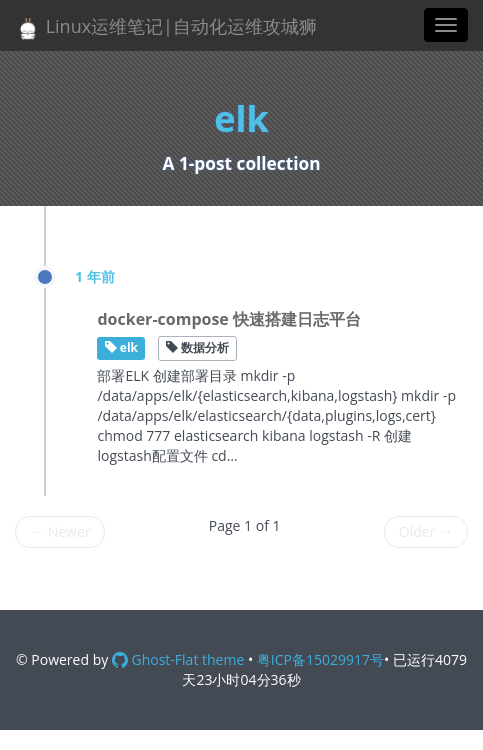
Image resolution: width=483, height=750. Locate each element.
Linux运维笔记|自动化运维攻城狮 (166, 27)
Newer (60, 531)
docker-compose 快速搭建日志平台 (228, 319)
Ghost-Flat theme (178, 659)
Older (426, 531)
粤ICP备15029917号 (320, 659)
